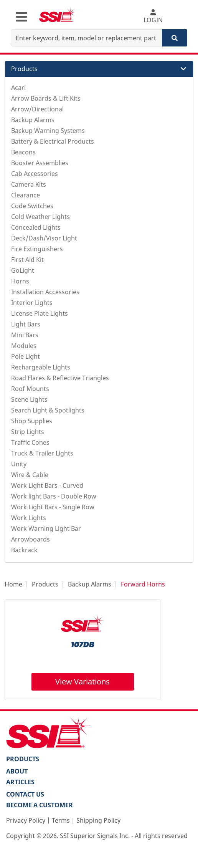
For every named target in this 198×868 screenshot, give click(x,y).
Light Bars (26, 324)
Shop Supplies (32, 421)
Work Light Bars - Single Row (53, 507)
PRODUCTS (23, 759)
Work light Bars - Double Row (54, 496)
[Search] (175, 38)
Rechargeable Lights (41, 367)
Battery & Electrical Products (53, 141)
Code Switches (32, 206)
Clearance (26, 195)
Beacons (23, 152)
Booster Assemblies (40, 163)
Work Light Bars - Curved (47, 485)
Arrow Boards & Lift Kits (46, 98)
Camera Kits (29, 184)
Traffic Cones (30, 442)
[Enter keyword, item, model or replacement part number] (87, 38)
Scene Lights (29, 399)
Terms (61, 820)
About (17, 771)
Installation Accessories (45, 292)
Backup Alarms (33, 120)
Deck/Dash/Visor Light (44, 238)
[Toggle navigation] (21, 17)
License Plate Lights (40, 313)
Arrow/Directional (37, 109)
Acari (18, 88)
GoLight (23, 270)
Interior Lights (32, 303)
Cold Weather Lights (40, 217)
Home (13, 584)
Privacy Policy (26, 820)
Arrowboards (31, 539)
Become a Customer (40, 805)
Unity (19, 464)
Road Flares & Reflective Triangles (60, 378)
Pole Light (26, 356)
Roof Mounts (30, 389)
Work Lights (29, 518)
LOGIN (153, 17)
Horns (20, 281)
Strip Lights (28, 432)
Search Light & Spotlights (48, 410)
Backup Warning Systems (48, 131)
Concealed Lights (36, 227)
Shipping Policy (98, 820)
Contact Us (25, 794)
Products (45, 584)
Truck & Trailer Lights (42, 453)
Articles (20, 782)
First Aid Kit (27, 260)
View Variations (82, 682)
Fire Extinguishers (37, 249)
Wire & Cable (30, 475)
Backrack (24, 550)
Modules (24, 346)
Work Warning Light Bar (46, 528)
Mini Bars (25, 335)
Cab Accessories (35, 174)
